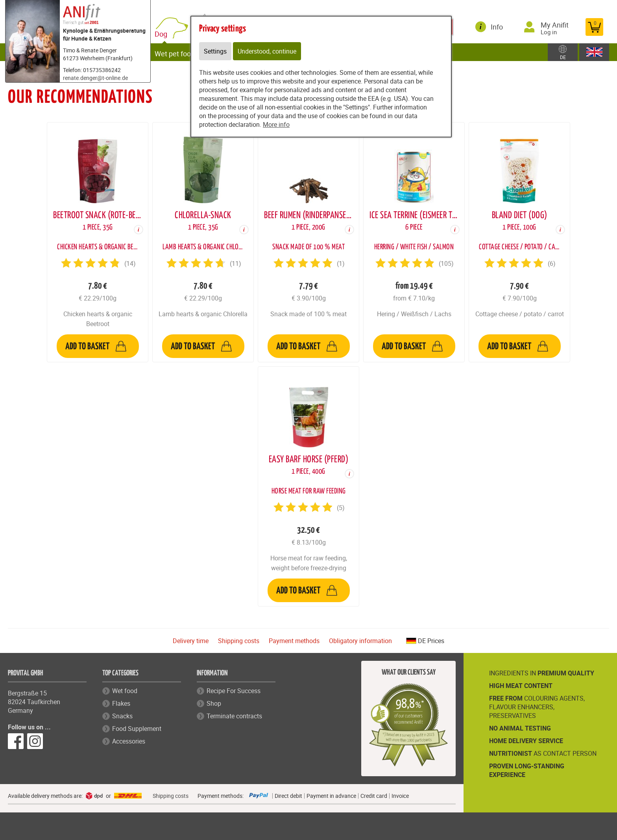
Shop (214, 703)
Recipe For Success (234, 691)
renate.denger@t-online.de (95, 78)
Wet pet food (179, 52)
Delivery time (191, 641)
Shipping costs (239, 641)
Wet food (125, 691)
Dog (166, 32)
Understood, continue (267, 51)
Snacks (122, 716)
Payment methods (294, 641)
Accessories (129, 741)
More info (276, 124)
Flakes (121, 703)
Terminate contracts (234, 716)
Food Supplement (137, 729)
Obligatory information (360, 641)
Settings (215, 51)
